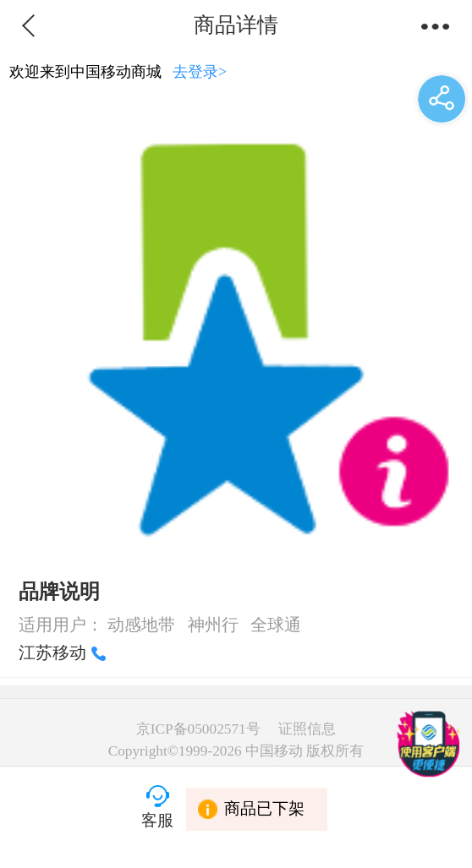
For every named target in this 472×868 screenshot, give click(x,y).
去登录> (200, 72)
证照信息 (307, 729)
